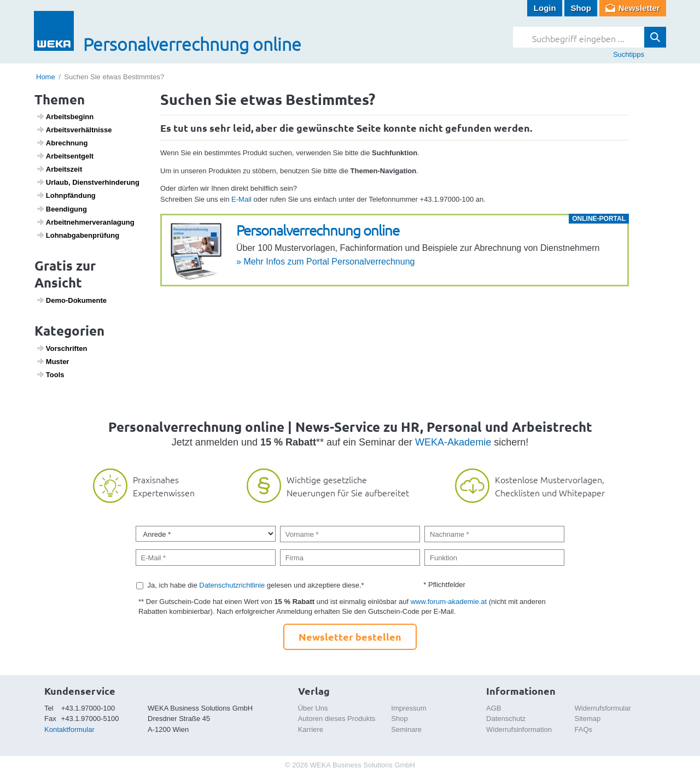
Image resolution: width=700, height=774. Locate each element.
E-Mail (241, 199)
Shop (581, 8)
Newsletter (639, 8)
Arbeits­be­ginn (65, 116)
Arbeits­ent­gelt (65, 156)
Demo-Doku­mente (71, 300)
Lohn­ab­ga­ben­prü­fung (78, 235)
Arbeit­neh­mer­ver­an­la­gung (85, 222)
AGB (494, 708)
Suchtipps (629, 54)
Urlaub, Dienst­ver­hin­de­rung (88, 182)
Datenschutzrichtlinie (232, 585)
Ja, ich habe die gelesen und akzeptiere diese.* (256, 585)
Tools (50, 374)
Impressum (409, 708)
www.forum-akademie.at (449, 602)
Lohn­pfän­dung (66, 195)
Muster (53, 361)
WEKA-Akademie (453, 442)
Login (545, 8)
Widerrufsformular (603, 708)
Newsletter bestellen (350, 637)
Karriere (311, 729)
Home (46, 77)
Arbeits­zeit (59, 169)
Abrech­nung (62, 143)
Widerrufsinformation (519, 729)
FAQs (584, 729)
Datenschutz (506, 719)
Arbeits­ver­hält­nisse (74, 130)
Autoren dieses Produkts (337, 719)
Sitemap (588, 719)
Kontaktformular (69, 729)
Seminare (406, 729)
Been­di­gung (62, 209)
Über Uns (313, 708)
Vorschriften (62, 348)
